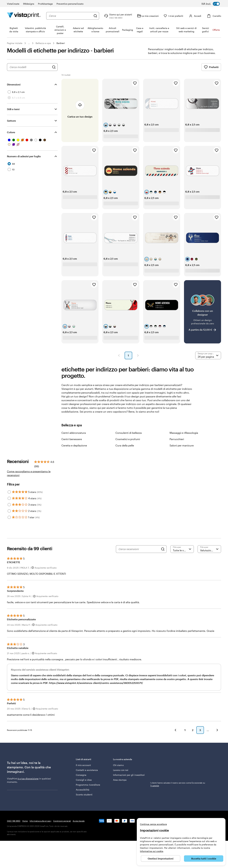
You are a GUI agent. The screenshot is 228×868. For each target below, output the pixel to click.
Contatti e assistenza (87, 770)
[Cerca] (94, 16)
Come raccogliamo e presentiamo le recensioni (29, 473)
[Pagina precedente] (119, 355)
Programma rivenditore (88, 785)
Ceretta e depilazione (74, 445)
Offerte (216, 30)
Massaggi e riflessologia (184, 433)
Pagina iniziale (15, 43)
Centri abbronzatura (74, 433)
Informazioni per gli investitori (129, 775)
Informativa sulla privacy (40, 821)
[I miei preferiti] (172, 16)
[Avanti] (217, 730)
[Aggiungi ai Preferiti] (135, 83)
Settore (11, 121)
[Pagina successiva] (138, 355)
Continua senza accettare (153, 824)
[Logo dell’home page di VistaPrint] (24, 16)
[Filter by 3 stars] (9, 505)
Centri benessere (72, 439)
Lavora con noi (121, 770)
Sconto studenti (84, 795)
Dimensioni (14, 84)
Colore (11, 132)
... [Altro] (29, 43)
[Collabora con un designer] (203, 312)
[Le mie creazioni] (147, 16)
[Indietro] (175, 730)
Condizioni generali (62, 821)
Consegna (81, 775)
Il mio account (83, 765)
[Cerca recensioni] (139, 549)
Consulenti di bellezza (129, 433)
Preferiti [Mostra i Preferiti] (211, 67)
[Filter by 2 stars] (9, 511)
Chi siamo (118, 765)
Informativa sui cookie (152, 851)
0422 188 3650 (14, 821)
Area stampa (120, 780)
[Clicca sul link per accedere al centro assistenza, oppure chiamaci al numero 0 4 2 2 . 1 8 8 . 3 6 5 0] (117, 16)
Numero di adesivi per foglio (24, 156)
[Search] (163, 549)
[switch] (213, 4)
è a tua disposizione (28, 779)
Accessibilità (83, 790)
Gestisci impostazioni (161, 858)
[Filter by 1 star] (9, 517)
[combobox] (70, 16)
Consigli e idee (84, 780)
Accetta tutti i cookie (204, 858)
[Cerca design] (54, 67)
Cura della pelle (125, 445)
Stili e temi (13, 109)
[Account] (194, 16)
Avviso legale (79, 821)
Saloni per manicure (182, 445)
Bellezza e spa (43, 43)
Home (25, 821)
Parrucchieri (177, 439)
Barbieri (61, 43)
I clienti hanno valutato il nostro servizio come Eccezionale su (178, 784)
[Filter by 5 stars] (9, 492)
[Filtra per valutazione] (182, 549)
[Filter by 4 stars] (9, 498)
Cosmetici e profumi (128, 439)
